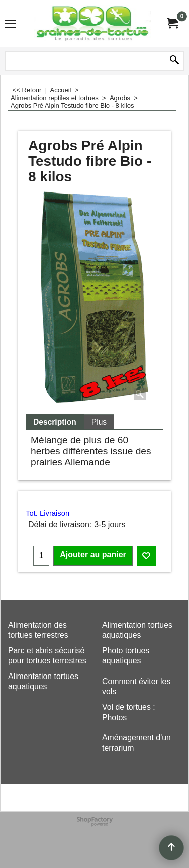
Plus (99, 422)
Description (55, 422)
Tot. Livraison (48, 513)
